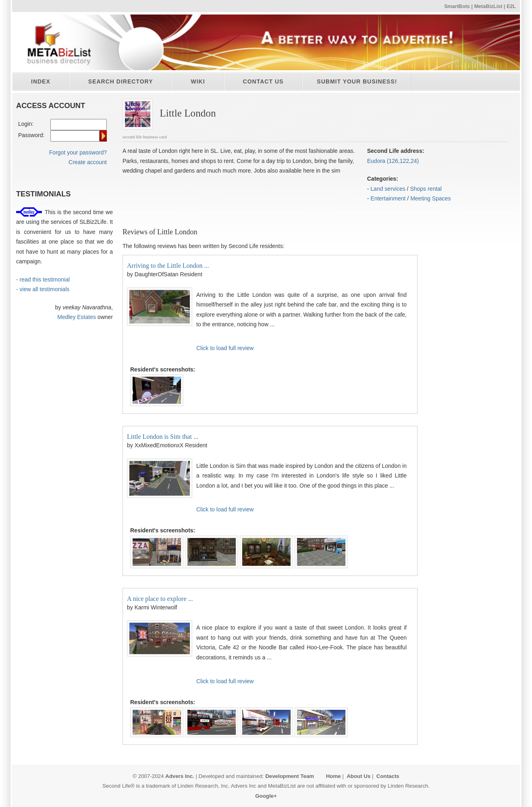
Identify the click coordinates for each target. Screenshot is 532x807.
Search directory (121, 81)
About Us (358, 776)
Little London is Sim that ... (163, 437)
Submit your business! (357, 81)
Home (334, 776)
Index (41, 81)
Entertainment (388, 198)
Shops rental (426, 189)
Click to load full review (225, 348)
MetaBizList (488, 6)
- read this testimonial (43, 279)
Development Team (290, 776)
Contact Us (263, 81)
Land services (388, 189)
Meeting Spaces (430, 198)
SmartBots (457, 6)
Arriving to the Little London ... (168, 266)
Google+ (266, 796)
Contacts (388, 776)
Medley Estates (77, 317)
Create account (88, 162)
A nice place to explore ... (160, 599)
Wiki (198, 81)
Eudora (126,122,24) (393, 161)
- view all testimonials (43, 289)
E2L (511, 6)
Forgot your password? (78, 152)
